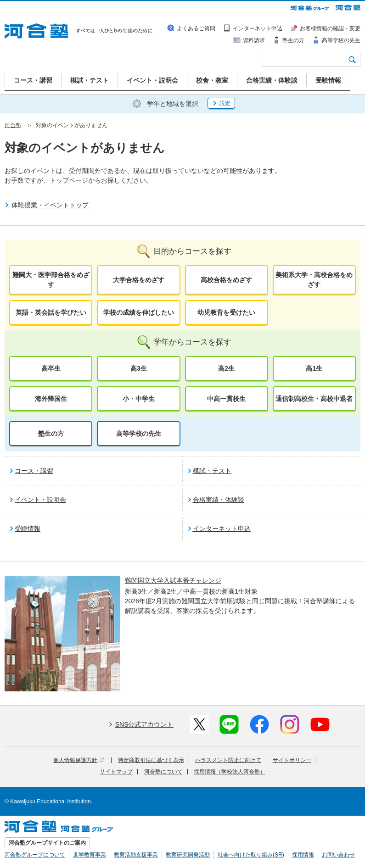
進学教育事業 (90, 855)
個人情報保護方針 (79, 760)
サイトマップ (116, 772)
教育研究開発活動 (188, 855)
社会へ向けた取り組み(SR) (251, 855)
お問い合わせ (338, 855)
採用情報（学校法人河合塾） (230, 772)
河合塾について (163, 772)
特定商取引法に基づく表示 (151, 760)
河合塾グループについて (35, 855)
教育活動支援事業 (136, 855)
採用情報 (303, 855)
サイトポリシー (292, 760)
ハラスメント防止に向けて (228, 760)
